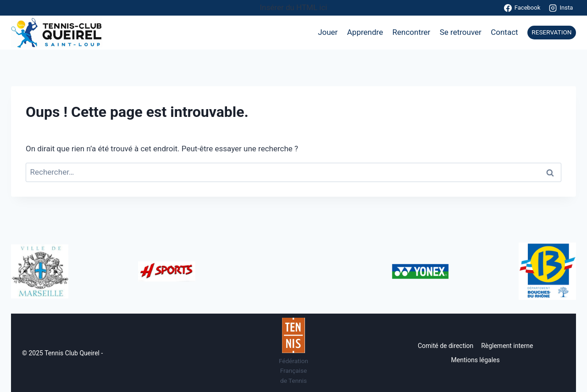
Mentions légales (476, 360)
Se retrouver (461, 32)
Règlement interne (507, 346)
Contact (504, 32)
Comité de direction (446, 346)
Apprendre (365, 32)
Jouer (328, 32)
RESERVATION (551, 32)
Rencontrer (412, 32)
